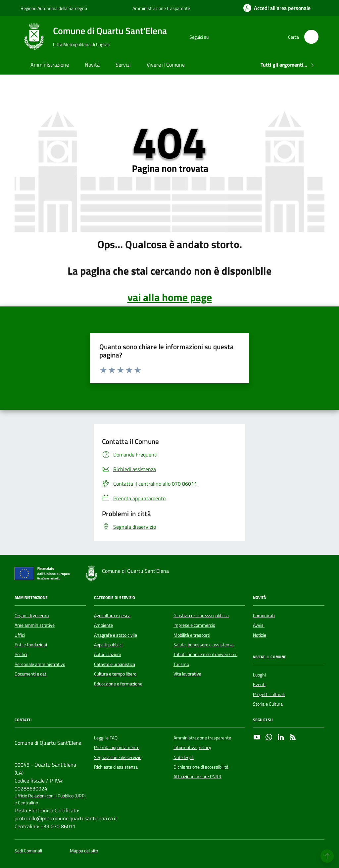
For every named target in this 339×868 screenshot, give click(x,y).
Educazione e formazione (118, 684)
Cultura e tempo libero (115, 674)
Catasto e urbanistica (115, 664)
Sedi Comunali (28, 851)
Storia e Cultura (268, 704)
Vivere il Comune (166, 65)
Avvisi (259, 625)
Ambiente (103, 625)
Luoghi (259, 675)
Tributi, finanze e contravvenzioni (205, 654)
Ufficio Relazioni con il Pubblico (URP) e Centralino (50, 799)
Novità (92, 65)
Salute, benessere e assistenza (204, 645)
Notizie (260, 635)
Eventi (259, 684)
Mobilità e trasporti (192, 635)
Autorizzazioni (107, 654)
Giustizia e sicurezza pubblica (201, 616)
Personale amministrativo (40, 664)
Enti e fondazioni (31, 645)
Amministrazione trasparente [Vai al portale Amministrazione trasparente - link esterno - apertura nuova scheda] (161, 8)
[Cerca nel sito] (311, 37)
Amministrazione (50, 65)
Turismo (181, 664)
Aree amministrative (35, 625)
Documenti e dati (31, 674)
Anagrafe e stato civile (116, 635)
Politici (21, 654)
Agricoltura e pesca (112, 616)
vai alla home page (170, 297)
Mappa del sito (84, 851)
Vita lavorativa (187, 674)
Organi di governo (32, 616)
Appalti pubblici (108, 645)
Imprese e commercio (194, 625)
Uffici (20, 635)
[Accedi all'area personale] (277, 8)
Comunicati (264, 616)
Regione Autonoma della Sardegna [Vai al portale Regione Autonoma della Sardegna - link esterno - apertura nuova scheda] (54, 8)
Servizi (123, 65)
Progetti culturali (269, 694)
